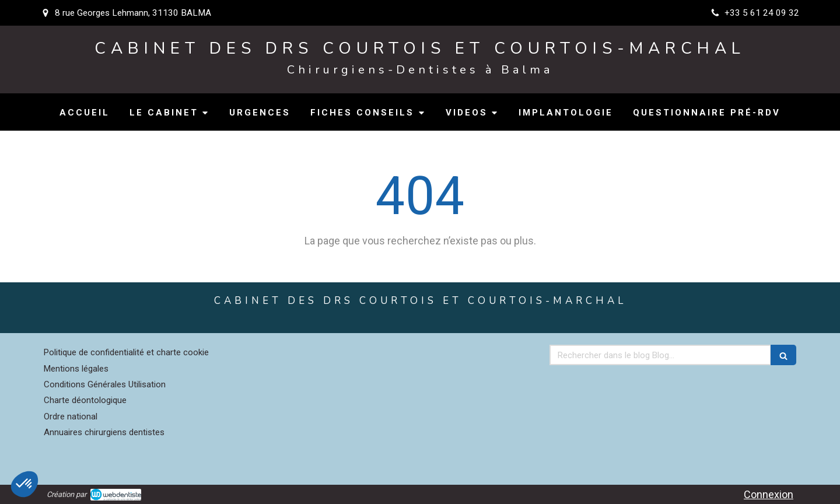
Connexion (769, 494)
